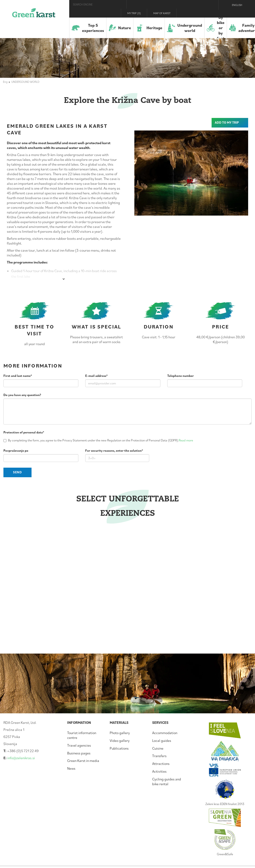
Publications (119, 748)
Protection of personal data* (24, 432)
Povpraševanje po (16, 451)
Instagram (201, 13)
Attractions (161, 764)
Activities (159, 771)
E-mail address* (96, 376)
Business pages (79, 753)
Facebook (192, 13)
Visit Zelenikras (184, 13)
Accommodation (165, 733)
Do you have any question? (22, 395)
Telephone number (181, 376)
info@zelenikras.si (21, 758)
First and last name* (18, 376)
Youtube (211, 13)
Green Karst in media (83, 761)
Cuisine (158, 748)
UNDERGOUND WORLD (25, 82)
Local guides (162, 740)
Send (17, 472)
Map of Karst (162, 13)
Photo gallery (120, 733)
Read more (186, 440)
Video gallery (120, 740)
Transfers (159, 756)
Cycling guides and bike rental (167, 781)
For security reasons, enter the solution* (114, 451)
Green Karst (34, 15)
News (71, 768)
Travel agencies (79, 745)
